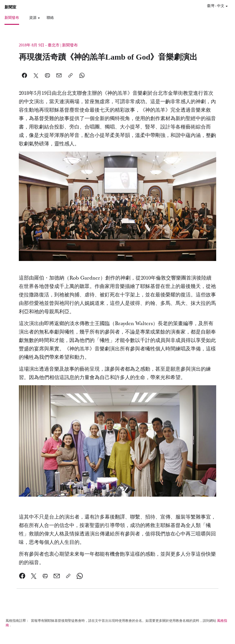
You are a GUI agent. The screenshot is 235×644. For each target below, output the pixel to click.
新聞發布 (12, 17)
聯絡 (50, 17)
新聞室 (10, 7)
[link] (22, 576)
